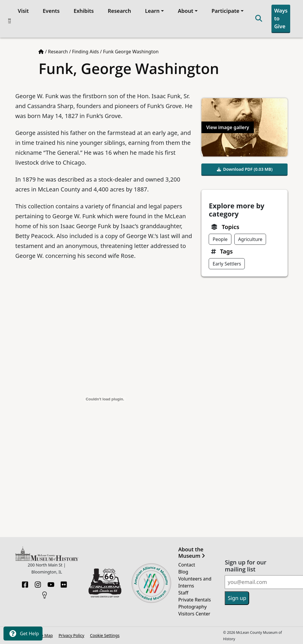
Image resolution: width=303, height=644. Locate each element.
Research (119, 11)
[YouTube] (51, 583)
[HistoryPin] (45, 593)
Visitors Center (194, 614)
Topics (231, 227)
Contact (187, 565)
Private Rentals (194, 600)
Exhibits (84, 11)
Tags (226, 251)
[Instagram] (38, 583)
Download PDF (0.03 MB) (245, 169)
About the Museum (191, 553)
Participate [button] (226, 11)
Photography (192, 607)
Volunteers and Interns (195, 582)
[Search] (259, 19)
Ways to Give (281, 18)
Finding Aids (86, 52)
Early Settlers (227, 264)
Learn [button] (152, 11)
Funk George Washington (131, 52)
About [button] (186, 11)
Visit (23, 11)
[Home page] (41, 52)
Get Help (23, 634)
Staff (183, 593)
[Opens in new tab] (105, 583)
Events (51, 11)
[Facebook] (25, 583)
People (220, 239)
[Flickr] (64, 583)
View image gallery (227, 127)
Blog (183, 572)
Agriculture (250, 239)
